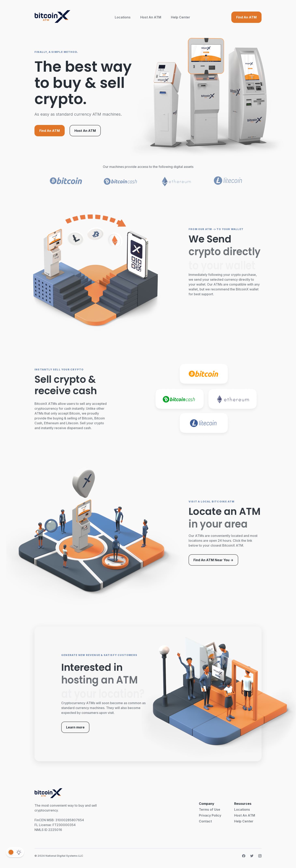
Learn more (75, 727)
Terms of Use (210, 809)
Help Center (181, 17)
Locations (123, 17)
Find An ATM (246, 17)
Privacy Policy (210, 815)
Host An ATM (151, 17)
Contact (205, 821)
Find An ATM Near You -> (213, 560)
